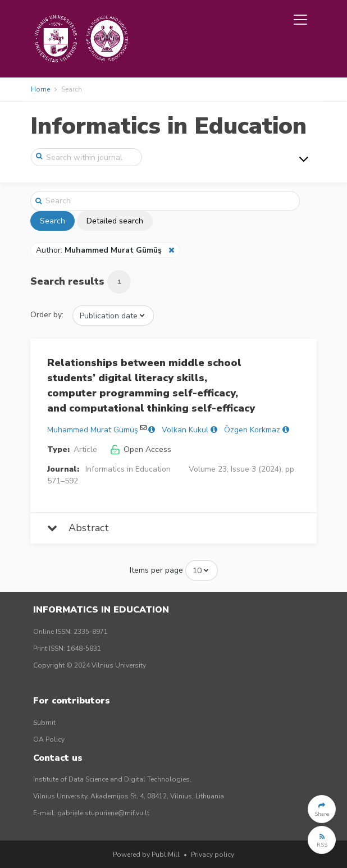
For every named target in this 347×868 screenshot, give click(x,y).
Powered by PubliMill (146, 855)
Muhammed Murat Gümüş (93, 430)
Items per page (156, 570)
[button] (322, 809)
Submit (44, 723)
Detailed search (115, 221)
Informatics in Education (168, 126)
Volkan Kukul (185, 430)
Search (52, 221)
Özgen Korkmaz (252, 430)
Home (40, 89)
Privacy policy (213, 855)
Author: (100, 250)
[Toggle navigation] (300, 20)
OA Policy (49, 739)
